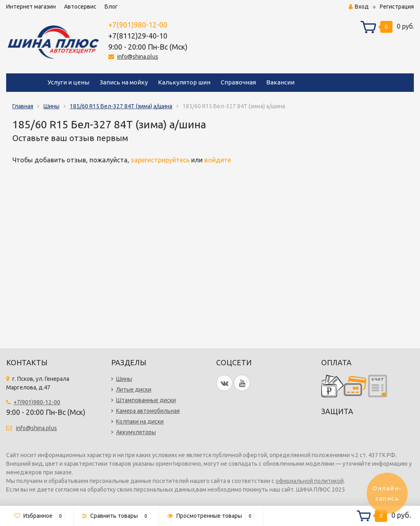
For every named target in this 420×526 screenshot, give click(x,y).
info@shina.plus (138, 57)
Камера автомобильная (148, 411)
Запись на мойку (124, 82)
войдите (218, 160)
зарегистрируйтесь (160, 160)
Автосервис (80, 7)
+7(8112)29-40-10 (138, 36)
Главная (23, 106)
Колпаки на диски (140, 421)
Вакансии (280, 82)
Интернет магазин (31, 7)
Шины (51, 106)
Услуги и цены (68, 82)
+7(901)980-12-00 (138, 25)
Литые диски (134, 389)
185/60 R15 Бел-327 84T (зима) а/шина (121, 106)
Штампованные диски (146, 400)
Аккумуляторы (136, 432)
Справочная (238, 82)
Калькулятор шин (184, 82)
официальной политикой (310, 481)
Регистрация (397, 7)
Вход (359, 7)
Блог (111, 7)
